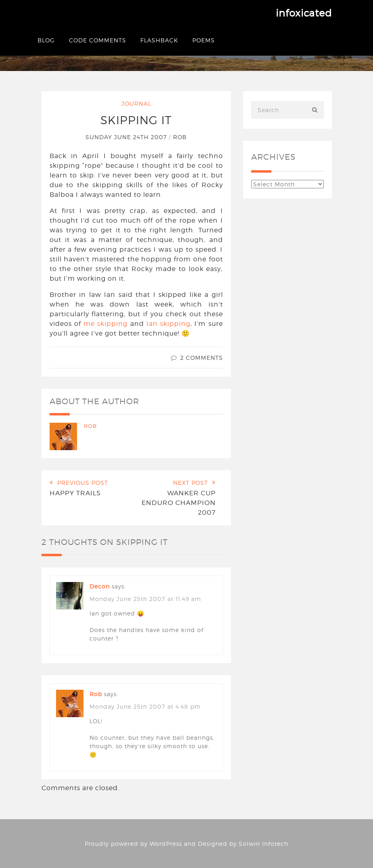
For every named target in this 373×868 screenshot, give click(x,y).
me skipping (105, 324)
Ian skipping (168, 324)
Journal (136, 103)
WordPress (166, 844)
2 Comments (202, 358)
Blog (46, 40)
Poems (204, 40)
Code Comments (98, 40)
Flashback (159, 40)
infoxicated (304, 13)
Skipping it (136, 120)
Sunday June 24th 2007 (127, 137)
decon (100, 586)
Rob (180, 137)
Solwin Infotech (264, 844)
